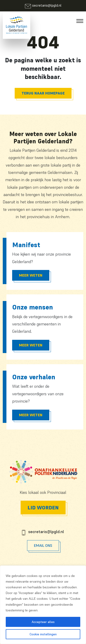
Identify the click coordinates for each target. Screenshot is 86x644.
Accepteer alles (43, 622)
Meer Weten (31, 275)
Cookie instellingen (43, 634)
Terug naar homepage (43, 93)
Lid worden (43, 508)
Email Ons (43, 545)
